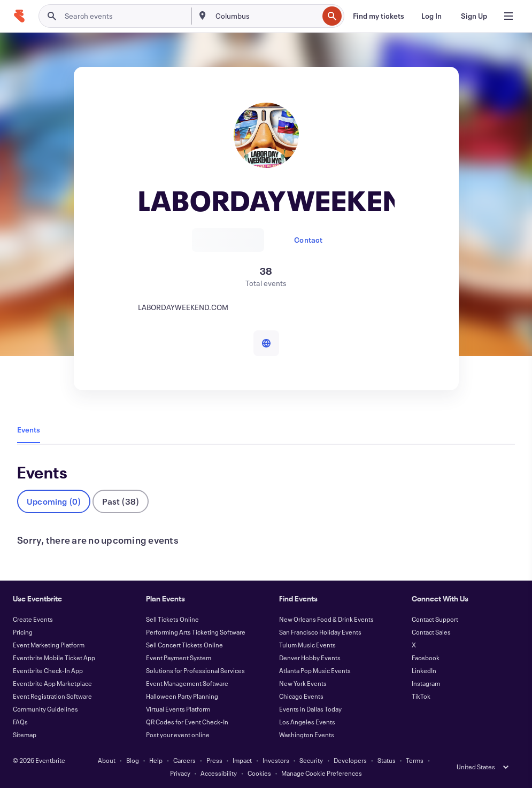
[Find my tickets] (379, 16)
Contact (308, 240)
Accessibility (219, 773)
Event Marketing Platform (49, 645)
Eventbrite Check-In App (48, 670)
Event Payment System (179, 658)
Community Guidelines (45, 709)
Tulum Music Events (307, 645)
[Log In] (431, 16)
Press (214, 760)
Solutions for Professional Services (195, 670)
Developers (350, 760)
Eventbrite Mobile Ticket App (54, 658)
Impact (242, 760)
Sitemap (25, 735)
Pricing (23, 632)
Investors (276, 760)
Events (29, 430)
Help (156, 760)
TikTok (421, 696)
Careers (184, 760)
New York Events (303, 683)
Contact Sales (431, 632)
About (107, 760)
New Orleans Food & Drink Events (326, 619)
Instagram (426, 683)
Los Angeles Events (307, 722)
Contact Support (435, 619)
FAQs (20, 722)
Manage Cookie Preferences (322, 773)
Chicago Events (301, 696)
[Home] (19, 16)
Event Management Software (187, 683)
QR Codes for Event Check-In (187, 722)
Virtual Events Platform (178, 709)
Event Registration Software (52, 696)
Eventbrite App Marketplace (52, 683)
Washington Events (307, 735)
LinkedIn (424, 670)
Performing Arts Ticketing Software (196, 632)
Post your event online (178, 735)
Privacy (180, 773)
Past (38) (121, 501)
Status (387, 760)
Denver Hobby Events (310, 658)
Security (311, 760)
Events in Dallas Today (310, 709)
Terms (415, 760)
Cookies (259, 773)
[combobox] (266, 16)
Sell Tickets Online (172, 619)
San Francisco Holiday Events (320, 632)
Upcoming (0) (54, 501)
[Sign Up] (474, 16)
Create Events (33, 619)
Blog (133, 760)
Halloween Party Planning (182, 696)
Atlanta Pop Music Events (315, 670)
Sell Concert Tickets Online (184, 645)
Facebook (426, 658)
